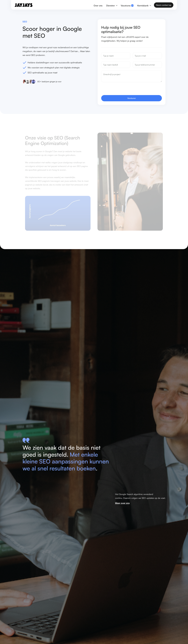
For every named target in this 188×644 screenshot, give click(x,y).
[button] (112, 5)
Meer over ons (122, 503)
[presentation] (119, 89)
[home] (24, 5)
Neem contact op (164, 5)
